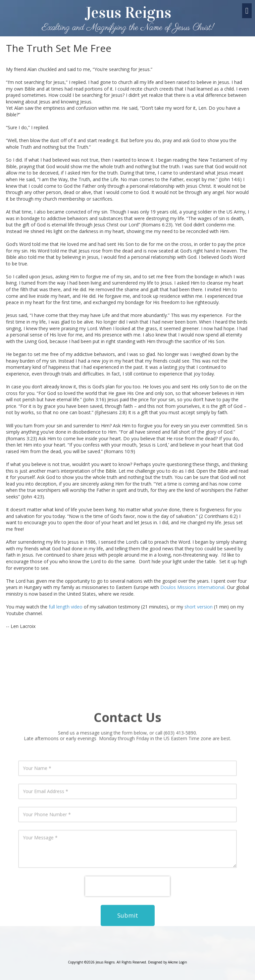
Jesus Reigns (128, 13)
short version (199, 607)
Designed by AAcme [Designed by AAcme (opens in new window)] (163, 962)
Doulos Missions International (192, 587)
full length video (66, 607)
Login (183, 962)
